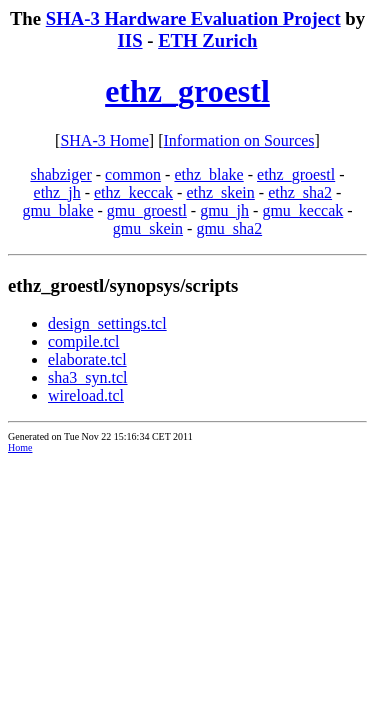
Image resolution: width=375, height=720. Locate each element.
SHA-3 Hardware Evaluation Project (193, 18)
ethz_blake (208, 174)
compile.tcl (84, 341)
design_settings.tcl (107, 323)
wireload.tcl (86, 395)
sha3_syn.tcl (88, 377)
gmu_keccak (302, 210)
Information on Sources (239, 140)
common (133, 174)
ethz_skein (220, 192)
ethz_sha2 (300, 192)
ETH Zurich (207, 40)
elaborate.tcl (87, 359)
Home (20, 447)
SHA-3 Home (104, 140)
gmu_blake (57, 210)
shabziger (60, 174)
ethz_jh (57, 192)
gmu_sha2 (229, 228)
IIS (130, 40)
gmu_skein (148, 228)
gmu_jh (224, 210)
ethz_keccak (133, 192)
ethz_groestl (187, 91)
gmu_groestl (147, 210)
